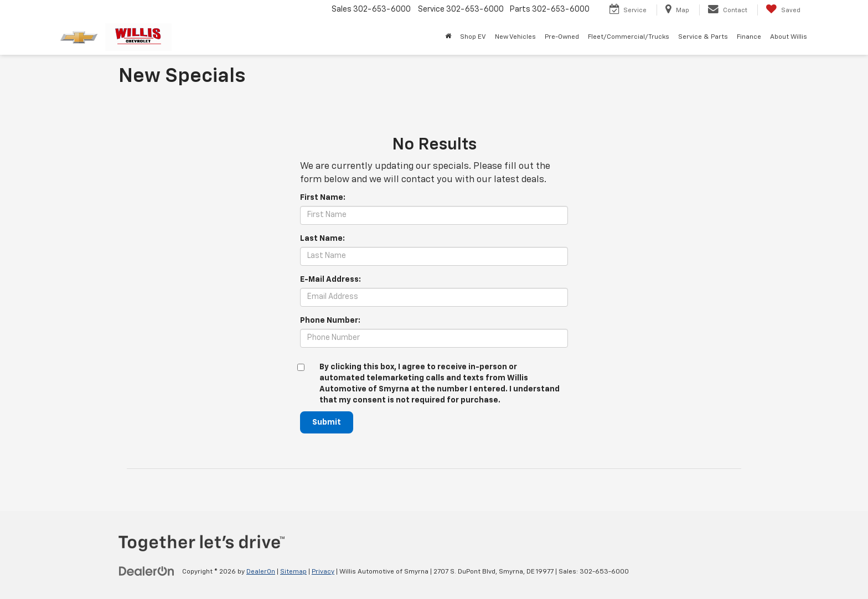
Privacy (323, 572)
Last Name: (322, 239)
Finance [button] (749, 37)
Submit (327, 422)
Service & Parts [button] (703, 37)
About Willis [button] (789, 37)
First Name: (323, 198)
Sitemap (293, 572)
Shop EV (473, 37)
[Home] (448, 37)
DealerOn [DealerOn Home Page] (261, 572)
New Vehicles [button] (515, 37)
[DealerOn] (147, 571)
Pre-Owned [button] (562, 37)
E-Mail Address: (330, 280)
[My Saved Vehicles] (783, 10)
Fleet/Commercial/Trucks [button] (629, 37)
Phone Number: (330, 321)
